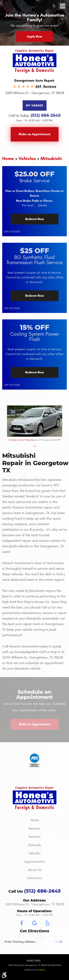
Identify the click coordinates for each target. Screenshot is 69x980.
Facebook (22, 923)
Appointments (35, 862)
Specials (34, 845)
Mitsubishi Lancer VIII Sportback (22, 440)
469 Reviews (46, 86)
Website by (34, 970)
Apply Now (34, 36)
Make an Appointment (34, 134)
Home (8, 158)
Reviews (35, 829)
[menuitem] (34, 820)
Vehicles (27, 158)
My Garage (34, 105)
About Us (35, 870)
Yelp (47, 923)
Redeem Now (34, 219)
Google (35, 923)
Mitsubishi (51, 158)
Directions (35, 878)
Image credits (34, 960)
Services (34, 837)
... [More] (40, 205)
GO (61, 942)
